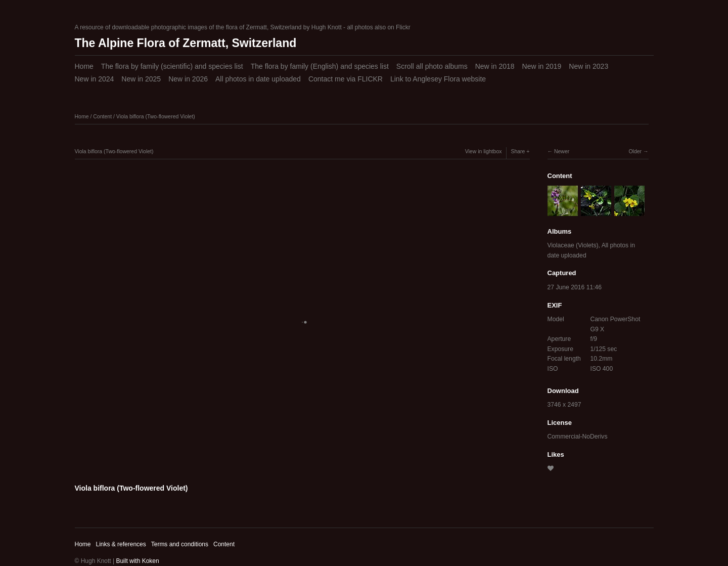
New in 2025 (141, 79)
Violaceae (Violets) (573, 245)
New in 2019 (542, 66)
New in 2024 (95, 79)
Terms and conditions (180, 544)
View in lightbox (484, 151)
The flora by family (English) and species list (320, 66)
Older (635, 151)
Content (102, 116)
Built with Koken (137, 561)
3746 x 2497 (564, 405)
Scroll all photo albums (432, 66)
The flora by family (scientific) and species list (172, 66)
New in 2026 (188, 79)
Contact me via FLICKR (346, 79)
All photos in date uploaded (258, 79)
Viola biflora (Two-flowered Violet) (156, 116)
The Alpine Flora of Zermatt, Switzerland (186, 43)
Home (84, 66)
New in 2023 (588, 66)
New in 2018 (495, 66)
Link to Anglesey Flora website (438, 79)
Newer (562, 151)
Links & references (121, 544)
